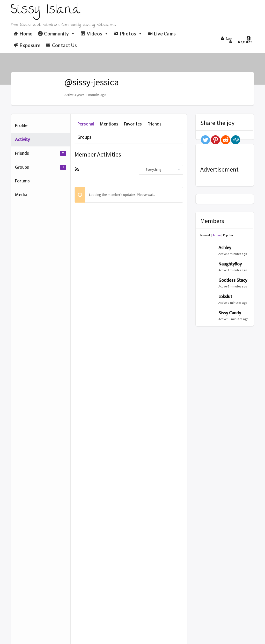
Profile (21, 126)
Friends (41, 153)
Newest (205, 235)
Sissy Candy (230, 313)
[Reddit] (226, 140)
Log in (226, 40)
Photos (131, 34)
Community (60, 34)
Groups (41, 167)
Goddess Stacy (233, 280)
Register (245, 40)
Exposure (30, 45)
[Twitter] (205, 140)
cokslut (225, 297)
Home (26, 34)
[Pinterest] (215, 140)
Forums (22, 181)
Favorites (133, 124)
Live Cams (165, 34)
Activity (22, 140)
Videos (98, 34)
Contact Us (65, 45)
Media (21, 195)
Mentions (109, 124)
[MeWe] (236, 140)
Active (217, 235)
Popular (228, 235)
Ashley (225, 248)
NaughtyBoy (230, 264)
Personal (86, 124)
